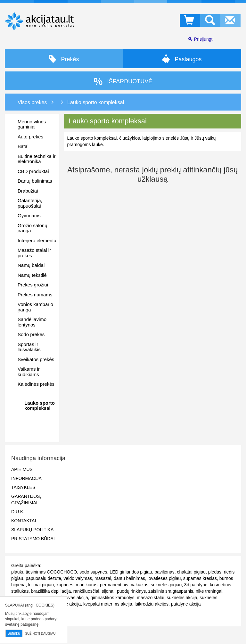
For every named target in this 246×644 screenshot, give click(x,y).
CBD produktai (33, 171)
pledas (215, 572)
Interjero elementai (37, 240)
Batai (23, 146)
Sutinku (14, 633)
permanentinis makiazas (124, 585)
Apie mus (22, 469)
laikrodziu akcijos (152, 604)
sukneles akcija (182, 598)
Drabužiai (28, 191)
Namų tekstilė (32, 275)
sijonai (108, 591)
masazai (103, 578)
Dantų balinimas (35, 181)
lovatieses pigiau (164, 578)
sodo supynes (93, 572)
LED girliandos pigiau (131, 572)
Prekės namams (35, 295)
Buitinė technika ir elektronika (37, 159)
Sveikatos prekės (36, 359)
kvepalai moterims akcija (108, 604)
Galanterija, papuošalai (30, 203)
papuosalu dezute (43, 578)
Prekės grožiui (33, 285)
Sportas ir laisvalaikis (29, 347)
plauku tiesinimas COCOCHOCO (44, 572)
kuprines (65, 585)
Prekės (64, 59)
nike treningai (209, 591)
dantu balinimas (129, 578)
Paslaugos (182, 59)
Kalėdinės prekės (36, 384)
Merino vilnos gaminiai (32, 124)
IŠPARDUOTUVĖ (123, 81)
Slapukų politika (32, 530)
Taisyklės (23, 487)
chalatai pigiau (192, 572)
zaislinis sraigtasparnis (171, 591)
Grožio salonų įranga (33, 228)
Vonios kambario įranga (35, 307)
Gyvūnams (29, 215)
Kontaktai (24, 521)
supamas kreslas (200, 578)
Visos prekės (32, 102)
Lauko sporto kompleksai (40, 406)
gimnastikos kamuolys (112, 598)
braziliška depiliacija (51, 591)
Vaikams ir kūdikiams (29, 372)
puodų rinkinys (131, 591)
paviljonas (164, 572)
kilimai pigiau (41, 585)
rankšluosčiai (86, 591)
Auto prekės (30, 137)
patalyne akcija (186, 604)
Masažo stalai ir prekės (34, 253)
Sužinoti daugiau (40, 634)
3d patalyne (196, 585)
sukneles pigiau (166, 585)
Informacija (26, 478)
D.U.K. (18, 512)
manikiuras (87, 585)
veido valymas (78, 578)
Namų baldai (31, 265)
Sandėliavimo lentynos (32, 322)
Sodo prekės (31, 334)
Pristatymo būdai (33, 539)
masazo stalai (151, 598)
